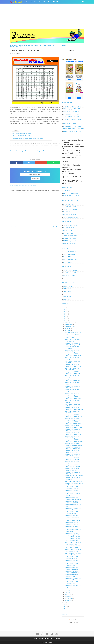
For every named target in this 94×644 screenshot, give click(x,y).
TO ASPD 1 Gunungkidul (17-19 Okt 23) (73, 131)
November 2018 (69, 323)
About (35, 639)
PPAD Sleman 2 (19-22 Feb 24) (71, 111)
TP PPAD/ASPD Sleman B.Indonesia (73, 196)
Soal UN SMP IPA (68, 262)
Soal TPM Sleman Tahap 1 (70, 215)
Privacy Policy (49, 639)
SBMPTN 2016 (67, 294)
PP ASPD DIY (67, 191)
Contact (41, 639)
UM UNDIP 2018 (67, 286)
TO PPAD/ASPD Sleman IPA (70, 193)
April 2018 (68, 595)
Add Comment (17, 53)
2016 (65, 604)
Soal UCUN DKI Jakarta (69, 275)
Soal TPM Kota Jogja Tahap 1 (71, 209)
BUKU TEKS (34, 2)
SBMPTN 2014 (67, 299)
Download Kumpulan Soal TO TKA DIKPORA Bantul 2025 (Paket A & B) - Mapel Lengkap (71, 166)
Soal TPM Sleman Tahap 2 (70, 212)
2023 (65, 311)
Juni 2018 (68, 331)
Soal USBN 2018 (67, 278)
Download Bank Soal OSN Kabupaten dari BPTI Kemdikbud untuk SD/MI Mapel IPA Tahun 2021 (72, 141)
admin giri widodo (73, 622)
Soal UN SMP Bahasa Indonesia (71, 257)
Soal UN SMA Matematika (70, 252)
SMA (49, 2)
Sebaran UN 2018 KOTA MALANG (22, 136)
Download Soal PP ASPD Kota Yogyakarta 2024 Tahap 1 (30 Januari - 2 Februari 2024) (73, 182)
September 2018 (69, 327)
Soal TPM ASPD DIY (68, 204)
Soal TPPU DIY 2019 (68, 228)
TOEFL (27, 2)
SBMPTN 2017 (67, 291)
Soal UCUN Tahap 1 (68, 231)
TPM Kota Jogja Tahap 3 (69, 238)
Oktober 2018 (69, 325)
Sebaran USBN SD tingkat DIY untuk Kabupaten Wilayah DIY (27, 151)
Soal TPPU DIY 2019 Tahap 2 (71, 225)
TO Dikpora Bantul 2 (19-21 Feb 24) (72, 114)
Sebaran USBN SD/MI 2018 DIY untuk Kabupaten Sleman (28, 138)
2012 (65, 610)
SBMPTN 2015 (67, 297)
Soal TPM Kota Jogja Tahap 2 (71, 207)
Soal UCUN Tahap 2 (68, 233)
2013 (65, 608)
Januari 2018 (68, 600)
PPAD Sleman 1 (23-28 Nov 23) (71, 123)
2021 (65, 315)
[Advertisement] (47, 18)
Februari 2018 (69, 598)
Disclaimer (58, 639)
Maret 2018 (68, 596)
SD (39, 2)
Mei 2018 (68, 593)
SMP (44, 2)
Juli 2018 (67, 329)
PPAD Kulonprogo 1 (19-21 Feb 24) (72, 117)
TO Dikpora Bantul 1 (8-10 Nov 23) (72, 126)
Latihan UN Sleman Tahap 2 (70, 236)
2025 (65, 307)
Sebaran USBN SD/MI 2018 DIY (73, 537)
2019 (65, 319)
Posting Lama (56, 227)
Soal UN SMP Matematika (70, 254)
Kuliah (55, 2)
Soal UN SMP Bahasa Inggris (71, 259)
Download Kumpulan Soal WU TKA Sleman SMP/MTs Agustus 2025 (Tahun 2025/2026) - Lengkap (72, 152)
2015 (65, 606)
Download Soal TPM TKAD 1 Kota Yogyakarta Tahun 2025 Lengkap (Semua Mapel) (73, 146)
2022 (65, 313)
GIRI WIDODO (50, 642)
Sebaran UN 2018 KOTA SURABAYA (22, 133)
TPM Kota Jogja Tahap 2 (69, 241)
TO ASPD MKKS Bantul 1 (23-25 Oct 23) (73, 129)
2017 (65, 602)
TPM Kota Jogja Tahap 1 (69, 244)
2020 (65, 317)
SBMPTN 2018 (67, 289)
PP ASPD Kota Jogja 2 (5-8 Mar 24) (72, 106)
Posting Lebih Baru (15, 227)
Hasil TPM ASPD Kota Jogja (70, 217)
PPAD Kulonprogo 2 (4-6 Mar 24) (72, 109)
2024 (65, 309)
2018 (65, 321)
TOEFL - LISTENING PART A (69, 174)
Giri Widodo (73, 620)
